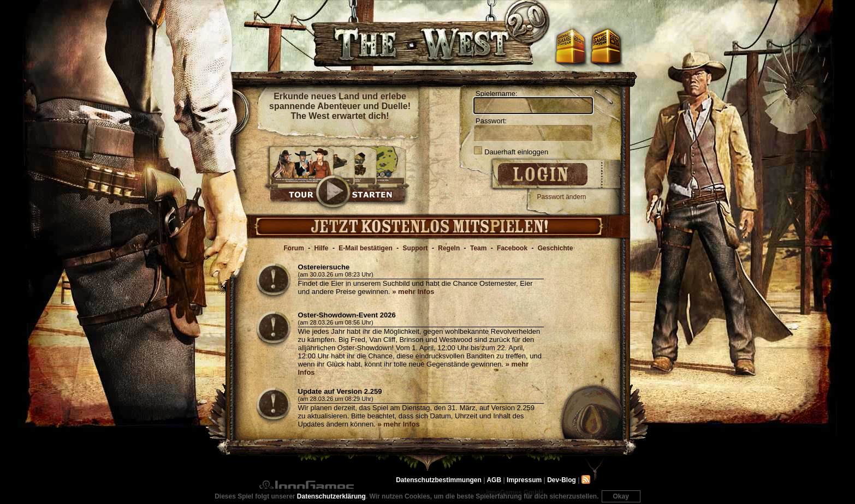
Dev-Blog (562, 480)
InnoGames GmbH (306, 487)
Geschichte (556, 248)
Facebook (512, 248)
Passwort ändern (562, 197)
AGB (494, 480)
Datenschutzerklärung (331, 496)
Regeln (449, 248)
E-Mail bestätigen (366, 248)
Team (478, 248)
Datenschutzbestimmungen (439, 480)
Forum (294, 248)
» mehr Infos (413, 292)
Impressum (524, 480)
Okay (621, 496)
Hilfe (322, 248)
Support (415, 248)
